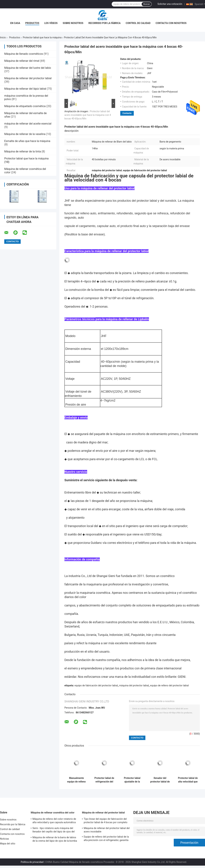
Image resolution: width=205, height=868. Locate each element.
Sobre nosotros (73, 23)
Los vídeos (51, 23)
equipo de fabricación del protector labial (96, 685)
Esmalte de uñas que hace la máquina (27, 141)
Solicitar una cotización (170, 4)
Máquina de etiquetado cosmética (25, 106)
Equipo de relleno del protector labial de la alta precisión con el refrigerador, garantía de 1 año (106, 839)
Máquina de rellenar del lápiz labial (25, 89)
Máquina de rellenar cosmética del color (53, 813)
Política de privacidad (32, 862)
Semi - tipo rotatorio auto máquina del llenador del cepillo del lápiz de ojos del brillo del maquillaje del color (54, 830)
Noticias (4, 839)
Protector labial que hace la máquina (42, 37)
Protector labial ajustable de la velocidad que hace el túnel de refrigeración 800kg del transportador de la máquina (132, 780)
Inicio (3, 37)
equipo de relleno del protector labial (169, 685)
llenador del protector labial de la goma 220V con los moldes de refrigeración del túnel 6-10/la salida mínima (160, 780)
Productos (32, 23)
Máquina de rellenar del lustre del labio (28, 68)
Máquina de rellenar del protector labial (28, 78)
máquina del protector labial (134, 685)
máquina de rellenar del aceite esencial (28, 124)
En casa (15, 23)
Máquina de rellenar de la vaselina (25, 134)
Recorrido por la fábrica (105, 23)
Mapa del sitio (8, 844)
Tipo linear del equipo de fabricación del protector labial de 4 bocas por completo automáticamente (106, 821)
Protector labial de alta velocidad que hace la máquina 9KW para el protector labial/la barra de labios (188, 780)
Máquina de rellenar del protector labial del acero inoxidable (107, 830)
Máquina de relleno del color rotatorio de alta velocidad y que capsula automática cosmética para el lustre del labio (54, 821)
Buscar (146, 4)
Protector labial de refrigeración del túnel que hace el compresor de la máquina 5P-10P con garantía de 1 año (104, 780)
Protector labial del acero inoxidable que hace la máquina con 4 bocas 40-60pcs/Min (88, 115)
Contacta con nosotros (171, 23)
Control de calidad (138, 23)
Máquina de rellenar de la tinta (23, 151)
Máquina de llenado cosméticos (24, 54)
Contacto (127, 113)
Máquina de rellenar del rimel (22, 61)
